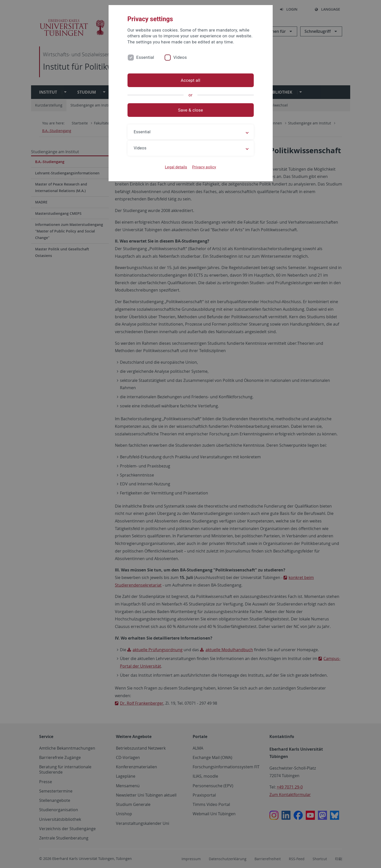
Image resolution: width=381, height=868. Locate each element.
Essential (145, 57)
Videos (180, 57)
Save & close (190, 110)
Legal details (176, 167)
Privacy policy (204, 167)
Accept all (190, 80)
